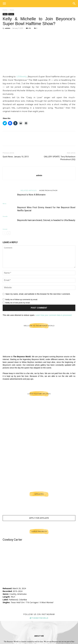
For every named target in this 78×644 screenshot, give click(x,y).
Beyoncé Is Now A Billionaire (31, 195)
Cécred (5, 229)
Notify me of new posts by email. (18, 303)
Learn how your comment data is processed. (54, 315)
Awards (5, 216)
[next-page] (9, 233)
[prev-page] (4, 233)
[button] (4, 4)
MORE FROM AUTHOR (48, 190)
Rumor (11, 14)
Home (5, 10)
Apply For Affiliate (39, 518)
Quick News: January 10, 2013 (16, 157)
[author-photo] (39, 171)
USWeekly (22, 77)
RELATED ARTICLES (29, 190)
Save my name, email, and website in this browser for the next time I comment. (38, 294)
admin (8, 28)
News (12, 10)
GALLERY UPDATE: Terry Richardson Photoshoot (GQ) (60, 158)
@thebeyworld (39, 618)
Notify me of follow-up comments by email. (22, 299)
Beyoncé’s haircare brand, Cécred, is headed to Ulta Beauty (46, 220)
